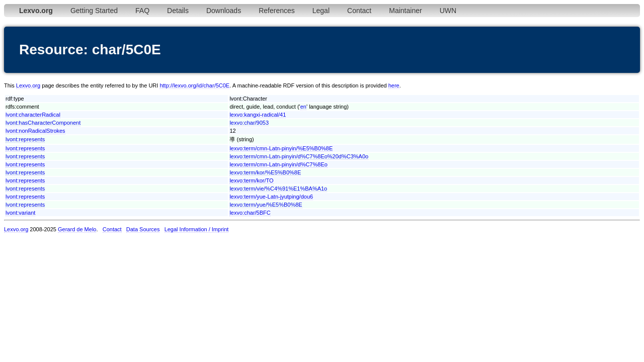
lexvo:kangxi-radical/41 (258, 115)
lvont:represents (25, 139)
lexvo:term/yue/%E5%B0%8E (266, 205)
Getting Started (94, 11)
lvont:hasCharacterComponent (43, 123)
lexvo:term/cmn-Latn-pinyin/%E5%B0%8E (281, 148)
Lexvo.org (28, 85)
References (277, 11)
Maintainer (405, 11)
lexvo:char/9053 (249, 123)
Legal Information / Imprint (197, 229)
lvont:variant (20, 213)
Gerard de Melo (77, 229)
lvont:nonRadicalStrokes (35, 131)
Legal (321, 11)
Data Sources (143, 229)
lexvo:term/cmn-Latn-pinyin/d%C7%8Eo (278, 164)
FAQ (142, 11)
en (303, 107)
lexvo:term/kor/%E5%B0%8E (265, 172)
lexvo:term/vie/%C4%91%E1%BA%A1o (278, 189)
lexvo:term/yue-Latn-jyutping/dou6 (271, 197)
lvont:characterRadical (33, 115)
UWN (448, 11)
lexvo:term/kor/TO (251, 180)
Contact (359, 11)
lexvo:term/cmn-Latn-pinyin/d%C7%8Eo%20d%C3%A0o (299, 156)
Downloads (224, 11)
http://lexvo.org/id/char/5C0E (194, 85)
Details (178, 11)
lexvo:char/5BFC (250, 213)
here (394, 85)
